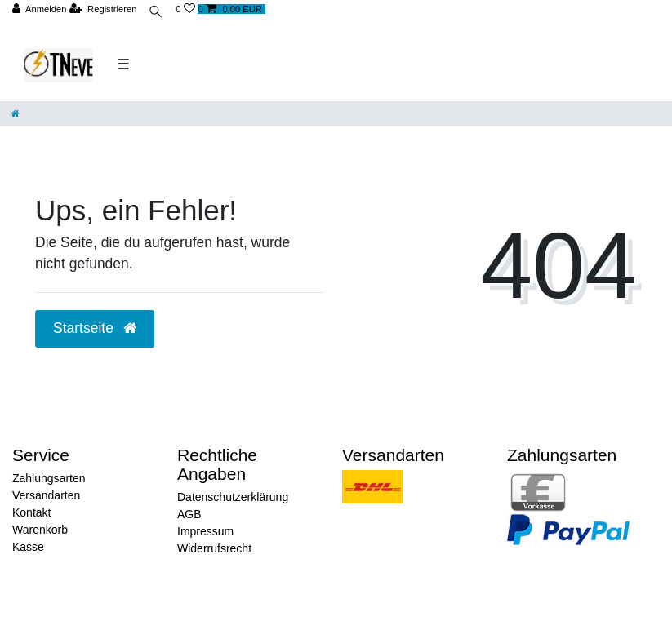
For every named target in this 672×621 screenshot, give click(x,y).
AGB (189, 514)
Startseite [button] (95, 328)
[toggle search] (156, 13)
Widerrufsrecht (214, 548)
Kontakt (31, 512)
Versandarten (46, 495)
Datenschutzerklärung (233, 497)
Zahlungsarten (49, 478)
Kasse (28, 547)
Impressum (205, 531)
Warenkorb (40, 530)
